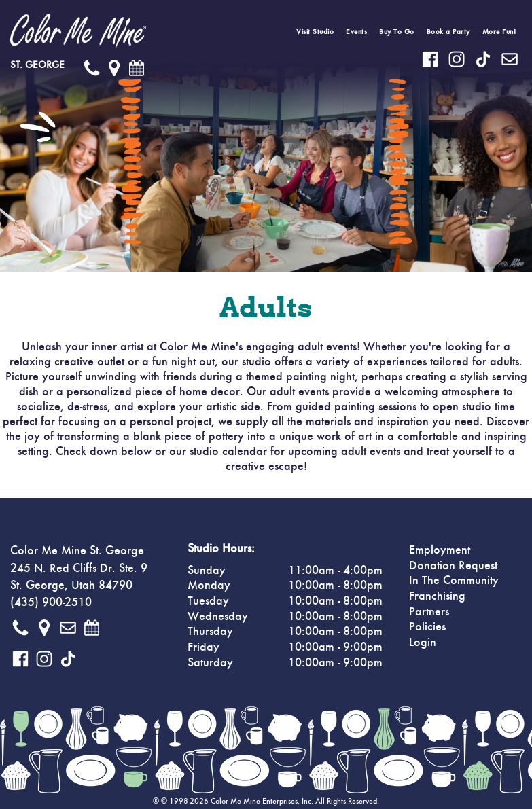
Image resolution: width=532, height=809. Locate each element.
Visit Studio (315, 32)
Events (356, 32)
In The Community (454, 581)
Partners (429, 612)
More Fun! (499, 32)
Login (423, 643)
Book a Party (448, 32)
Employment (440, 550)
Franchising (437, 596)
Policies (427, 627)
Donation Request (453, 566)
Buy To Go (397, 32)
